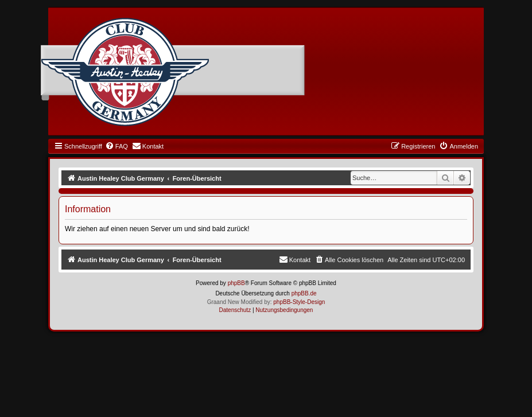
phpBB (236, 283)
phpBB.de (304, 293)
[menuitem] (117, 146)
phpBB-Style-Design (299, 302)
